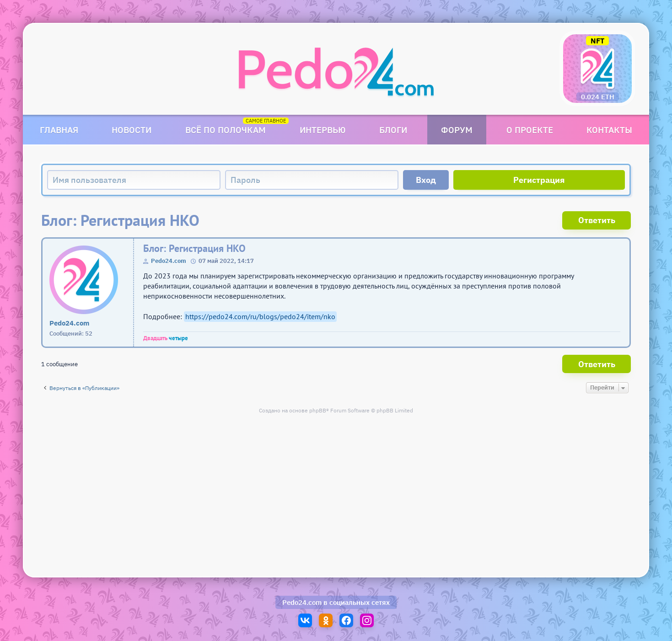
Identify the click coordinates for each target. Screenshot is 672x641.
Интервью (323, 130)
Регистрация (539, 180)
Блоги (393, 130)
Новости (132, 130)
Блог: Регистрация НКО (194, 248)
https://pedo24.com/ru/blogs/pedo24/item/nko (260, 316)
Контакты (609, 130)
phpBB (318, 410)
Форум (457, 130)
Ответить (597, 220)
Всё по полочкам (226, 130)
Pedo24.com (169, 261)
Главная (59, 130)
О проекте (530, 130)
